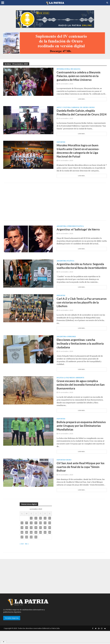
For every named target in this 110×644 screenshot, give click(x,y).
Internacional (63, 69)
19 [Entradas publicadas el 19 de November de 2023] (50, 541)
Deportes (61, 147)
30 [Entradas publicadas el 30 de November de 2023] (36, 550)
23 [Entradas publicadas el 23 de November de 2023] (36, 545)
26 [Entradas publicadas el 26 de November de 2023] (50, 545)
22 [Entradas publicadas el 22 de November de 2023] (31, 545)
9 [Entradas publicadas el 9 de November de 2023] (36, 536)
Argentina (61, 232)
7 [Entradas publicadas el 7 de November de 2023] (27, 536)
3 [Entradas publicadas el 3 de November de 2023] (40, 531)
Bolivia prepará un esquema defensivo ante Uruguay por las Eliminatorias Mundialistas (78, 438)
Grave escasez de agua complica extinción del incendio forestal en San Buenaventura (79, 396)
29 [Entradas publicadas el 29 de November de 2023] (31, 550)
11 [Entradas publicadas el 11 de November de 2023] (45, 536)
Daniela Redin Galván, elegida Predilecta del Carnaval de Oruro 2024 (79, 115)
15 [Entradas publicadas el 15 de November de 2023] (31, 541)
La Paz (66, 389)
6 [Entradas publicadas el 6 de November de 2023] (22, 536)
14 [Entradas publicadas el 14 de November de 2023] (27, 541)
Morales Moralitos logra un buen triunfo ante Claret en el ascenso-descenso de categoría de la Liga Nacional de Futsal (79, 156)
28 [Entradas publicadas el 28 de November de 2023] (27, 550)
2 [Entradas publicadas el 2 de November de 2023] (36, 531)
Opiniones (71, 232)
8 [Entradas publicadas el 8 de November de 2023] (31, 536)
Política (80, 232)
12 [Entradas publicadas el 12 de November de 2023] (50, 536)
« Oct (22, 557)
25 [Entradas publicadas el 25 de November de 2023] (45, 545)
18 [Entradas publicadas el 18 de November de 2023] (45, 541)
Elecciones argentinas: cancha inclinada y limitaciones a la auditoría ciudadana (82, 354)
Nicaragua (76, 69)
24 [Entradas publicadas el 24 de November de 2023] (40, 545)
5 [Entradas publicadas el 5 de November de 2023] (50, 531)
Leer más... (82, 100)
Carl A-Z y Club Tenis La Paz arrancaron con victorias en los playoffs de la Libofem (77, 313)
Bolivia (60, 389)
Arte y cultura (64, 108)
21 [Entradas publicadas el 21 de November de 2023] (27, 545)
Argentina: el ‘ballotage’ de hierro (79, 235)
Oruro (92, 108)
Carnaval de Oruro (80, 108)
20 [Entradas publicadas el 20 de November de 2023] (22, 545)
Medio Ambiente (77, 389)
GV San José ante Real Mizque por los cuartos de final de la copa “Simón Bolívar (82, 480)
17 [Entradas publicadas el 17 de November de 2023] (40, 541)
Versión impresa (12, 631)
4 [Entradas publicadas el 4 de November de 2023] (45, 531)
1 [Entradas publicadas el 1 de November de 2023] (31, 531)
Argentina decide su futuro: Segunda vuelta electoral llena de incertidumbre (81, 274)
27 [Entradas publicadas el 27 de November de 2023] (22, 550)
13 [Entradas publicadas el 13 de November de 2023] (22, 541)
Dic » (27, 557)
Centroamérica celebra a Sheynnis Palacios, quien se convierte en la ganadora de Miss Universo (80, 76)
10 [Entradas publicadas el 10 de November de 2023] (40, 536)
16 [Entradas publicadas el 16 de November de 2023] (36, 541)
